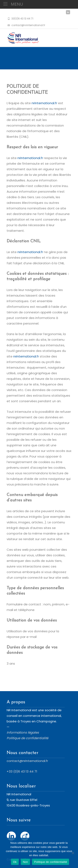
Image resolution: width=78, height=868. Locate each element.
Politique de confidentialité (51, 862)
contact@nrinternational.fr (27, 761)
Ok (15, 862)
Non (25, 862)
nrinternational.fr (44, 103)
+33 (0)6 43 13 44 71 (22, 771)
